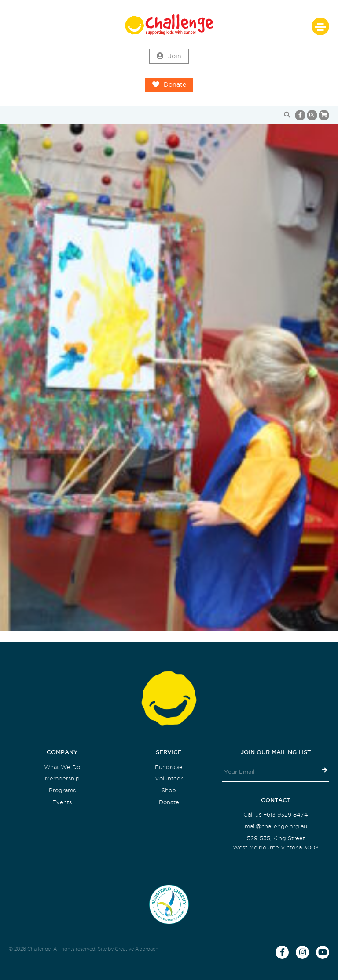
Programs (62, 790)
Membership (62, 779)
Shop (169, 790)
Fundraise (169, 767)
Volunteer (169, 779)
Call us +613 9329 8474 (276, 815)
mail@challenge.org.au (276, 826)
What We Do (62, 767)
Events (62, 802)
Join (169, 56)
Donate (169, 85)
